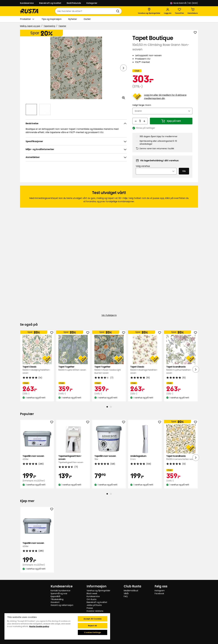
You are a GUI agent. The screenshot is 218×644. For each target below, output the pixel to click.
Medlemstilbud (131, 591)
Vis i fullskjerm (109, 319)
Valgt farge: (142, 109)
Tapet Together (73, 372)
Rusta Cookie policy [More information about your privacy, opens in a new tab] (39, 626)
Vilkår (126, 593)
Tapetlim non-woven (37, 461)
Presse (90, 608)
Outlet (87, 19)
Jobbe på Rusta (94, 605)
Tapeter (62, 26)
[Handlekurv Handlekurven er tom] (193, 11)
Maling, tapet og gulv (30, 26)
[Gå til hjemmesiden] (29, 11)
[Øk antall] (144, 125)
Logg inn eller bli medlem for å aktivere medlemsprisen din (165, 100)
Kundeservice (27, 3)
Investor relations (95, 611)
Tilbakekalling (57, 599)
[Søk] (118, 11)
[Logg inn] (168, 11)
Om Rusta (91, 599)
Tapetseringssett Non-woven (73, 463)
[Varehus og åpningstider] (149, 11)
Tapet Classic (37, 374)
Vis (184, 175)
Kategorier (92, 3)
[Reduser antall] (136, 125)
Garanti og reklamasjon (62, 605)
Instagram (160, 591)
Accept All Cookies (93, 619)
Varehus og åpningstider (98, 591)
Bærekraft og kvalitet (50, 3)
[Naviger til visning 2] (45, 110)
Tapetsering (49, 26)
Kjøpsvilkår (56, 596)
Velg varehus (143, 170)
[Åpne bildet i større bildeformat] (123, 98)
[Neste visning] (123, 68)
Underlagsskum (145, 461)
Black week (92, 593)
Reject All (92, 626)
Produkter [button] (27, 19)
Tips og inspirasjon (52, 19)
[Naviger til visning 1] (31, 110)
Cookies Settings (92, 632)
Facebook (159, 593)
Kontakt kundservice (60, 591)
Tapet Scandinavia (181, 374)
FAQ (126, 596)
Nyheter (73, 19)
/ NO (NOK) (184, 3)
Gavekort (55, 602)
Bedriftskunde (74, 3)
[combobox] (86, 11)
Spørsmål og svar (59, 593)
